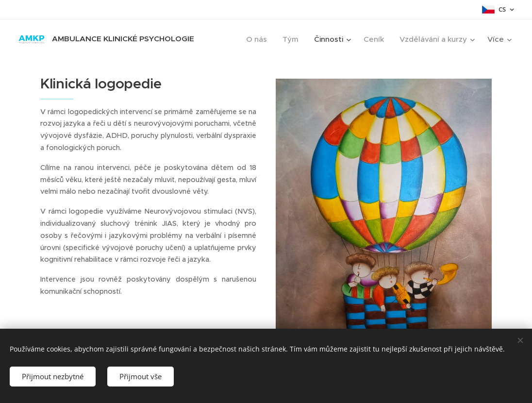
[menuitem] (259, 39)
